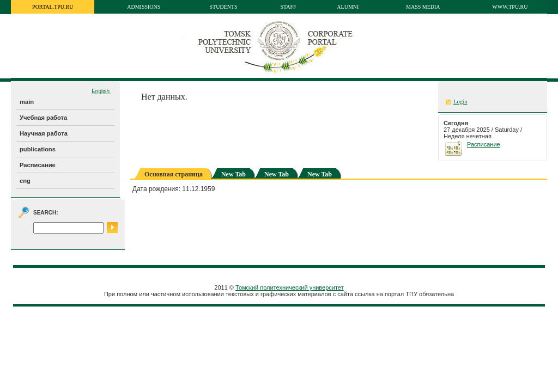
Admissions (144, 7)
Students (224, 7)
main (27, 102)
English (101, 91)
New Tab (233, 174)
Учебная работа (43, 118)
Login (460, 102)
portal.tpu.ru (53, 7)
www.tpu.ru (510, 7)
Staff (288, 7)
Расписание (38, 165)
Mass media (423, 7)
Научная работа (44, 133)
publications (38, 149)
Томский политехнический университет (290, 287)
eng (25, 181)
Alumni (348, 7)
